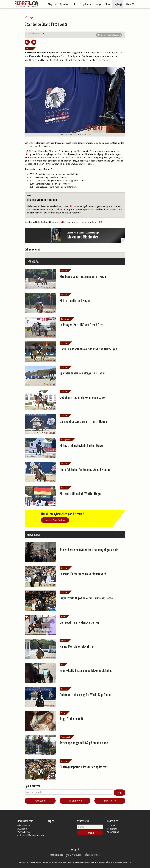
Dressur (64, 271)
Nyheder (64, 4)
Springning (65, 319)
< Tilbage (29, 17)
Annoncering (113, 832)
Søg (120, 792)
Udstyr (98, 4)
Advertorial (65, 737)
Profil (63, 616)
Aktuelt (29, 49)
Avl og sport (66, 440)
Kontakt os (112, 829)
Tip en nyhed (75, 801)
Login (118, 4)
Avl (62, 665)
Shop (107, 4)
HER (27, 154)
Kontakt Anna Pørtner (55, 520)
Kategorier (40, 801)
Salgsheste (85, 4)
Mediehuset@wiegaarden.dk (30, 835)
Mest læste (110, 801)
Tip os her (112, 825)
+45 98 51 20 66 (23, 832)
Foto (74, 4)
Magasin (52, 4)
